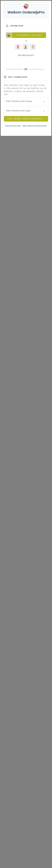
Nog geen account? (26, 55)
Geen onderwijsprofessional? (35, 126)
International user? (13, 126)
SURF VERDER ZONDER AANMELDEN (26, 119)
